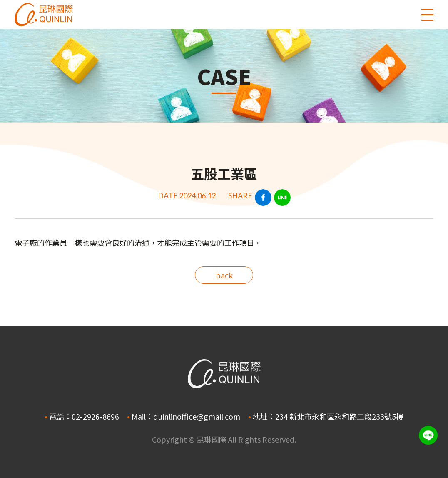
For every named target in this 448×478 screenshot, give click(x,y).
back (224, 275)
